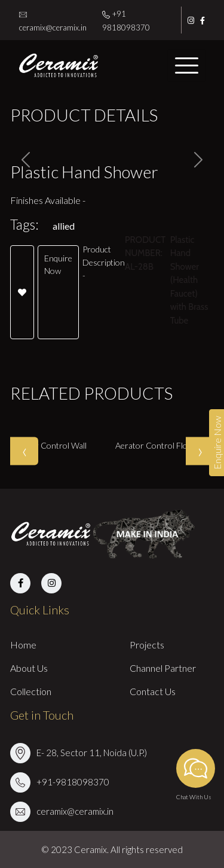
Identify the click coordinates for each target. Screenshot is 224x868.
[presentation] (24, 451)
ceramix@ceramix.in (75, 811)
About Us (29, 668)
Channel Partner (163, 668)
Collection (31, 691)
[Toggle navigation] (187, 66)
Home (23, 645)
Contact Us (153, 691)
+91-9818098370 (73, 782)
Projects (147, 645)
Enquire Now (58, 264)
